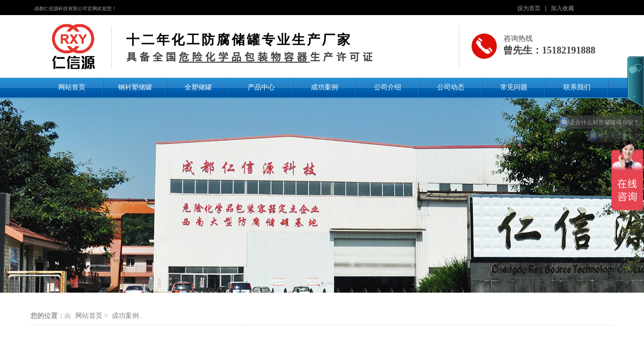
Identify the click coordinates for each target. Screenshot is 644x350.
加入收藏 (562, 8)
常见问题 (514, 87)
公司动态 (451, 87)
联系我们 (577, 87)
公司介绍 (388, 87)
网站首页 (72, 87)
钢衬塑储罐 (135, 87)
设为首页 (529, 8)
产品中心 (261, 87)
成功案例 (324, 87)
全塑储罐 (198, 87)
